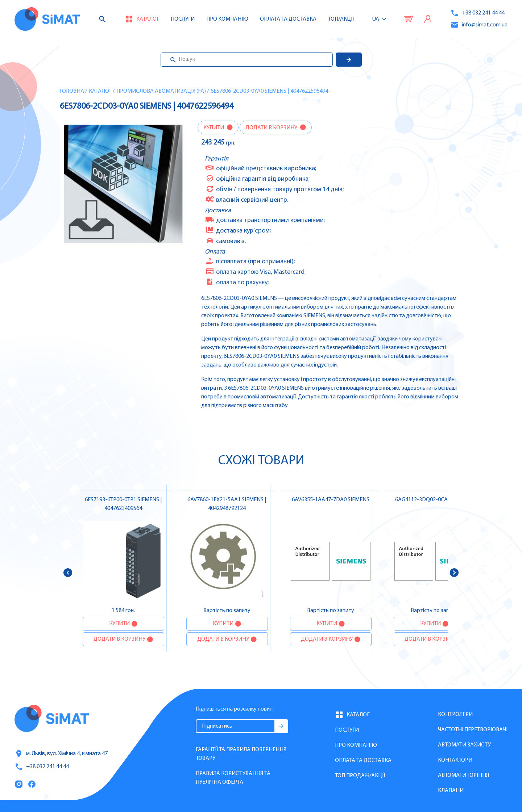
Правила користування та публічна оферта (233, 778)
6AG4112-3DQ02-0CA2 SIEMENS (434, 500)
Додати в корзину (272, 128)
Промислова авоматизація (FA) (161, 91)
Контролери (455, 715)
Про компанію (356, 745)
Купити (214, 128)
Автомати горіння (463, 775)
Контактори (455, 760)
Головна (72, 91)
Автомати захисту (464, 745)
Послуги (183, 19)
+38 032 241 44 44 (477, 13)
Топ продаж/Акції (360, 776)
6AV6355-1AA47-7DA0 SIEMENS (331, 500)
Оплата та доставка (288, 19)
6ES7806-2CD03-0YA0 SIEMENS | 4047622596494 (269, 91)
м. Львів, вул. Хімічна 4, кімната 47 (61, 754)
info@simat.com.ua (479, 25)
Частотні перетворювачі (473, 730)
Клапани (451, 791)
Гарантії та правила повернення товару (241, 754)
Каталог (100, 91)
